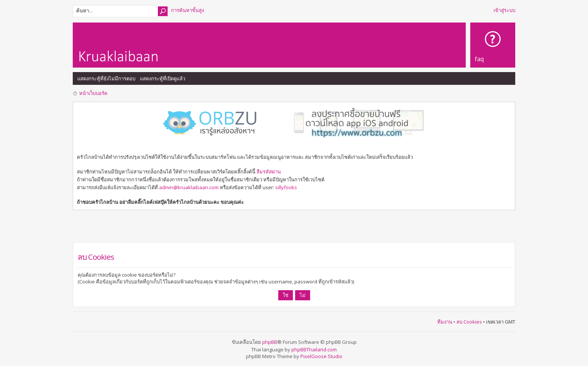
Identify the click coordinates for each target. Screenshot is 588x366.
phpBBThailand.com (314, 349)
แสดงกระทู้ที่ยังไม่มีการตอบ (106, 78)
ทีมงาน (445, 322)
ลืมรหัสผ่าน (269, 172)
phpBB (270, 342)
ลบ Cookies (469, 322)
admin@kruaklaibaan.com (189, 187)
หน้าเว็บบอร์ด (93, 93)
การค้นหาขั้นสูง (187, 10)
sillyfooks (286, 187)
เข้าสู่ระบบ (504, 10)
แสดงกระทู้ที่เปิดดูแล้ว (163, 78)
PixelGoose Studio (321, 356)
